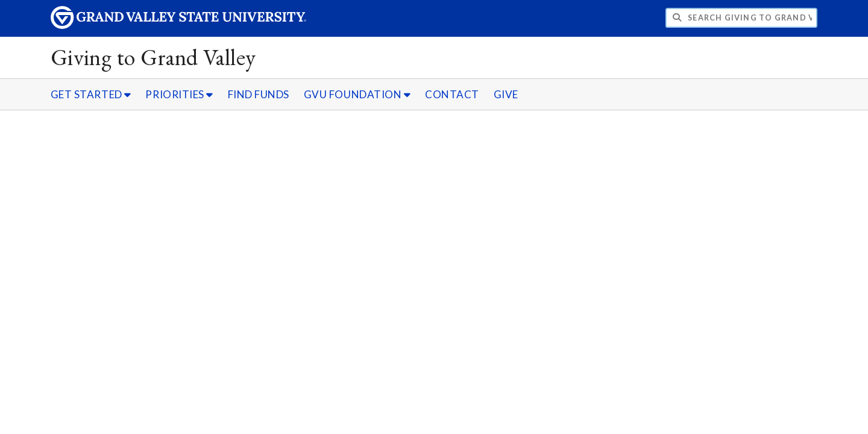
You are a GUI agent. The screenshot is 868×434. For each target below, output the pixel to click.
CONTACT (452, 94)
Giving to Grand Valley (153, 57)
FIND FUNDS (259, 94)
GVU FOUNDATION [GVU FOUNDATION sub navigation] (357, 94)
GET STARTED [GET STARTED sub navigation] (91, 94)
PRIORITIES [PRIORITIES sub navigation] (179, 94)
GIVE (506, 94)
